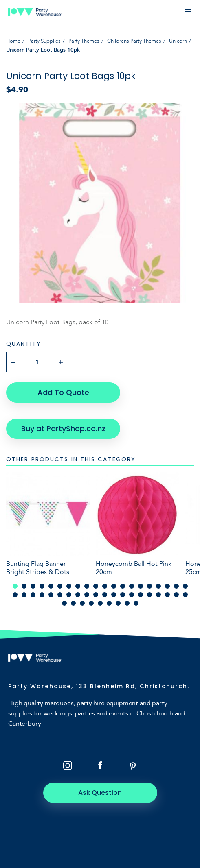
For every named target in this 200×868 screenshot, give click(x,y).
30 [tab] (96, 595)
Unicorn (178, 41)
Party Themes (84, 41)
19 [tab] (176, 586)
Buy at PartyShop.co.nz (63, 429)
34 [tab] (132, 595)
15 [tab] (141, 586)
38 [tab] (167, 595)
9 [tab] (87, 586)
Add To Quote (63, 392)
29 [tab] (87, 595)
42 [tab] (73, 603)
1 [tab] (15, 586)
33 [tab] (123, 595)
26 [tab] (60, 595)
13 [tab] (123, 586)
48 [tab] (127, 603)
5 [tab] (51, 586)
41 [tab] (64, 603)
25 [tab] (51, 595)
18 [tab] (167, 586)
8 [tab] (78, 586)
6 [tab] (60, 586)
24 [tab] (42, 595)
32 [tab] (114, 595)
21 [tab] (15, 595)
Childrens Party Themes (134, 41)
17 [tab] (158, 586)
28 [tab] (78, 595)
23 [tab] (33, 595)
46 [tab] (109, 603)
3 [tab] (33, 586)
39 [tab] (176, 595)
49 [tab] (136, 603)
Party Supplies (44, 41)
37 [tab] (158, 595)
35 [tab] (141, 595)
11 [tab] (105, 586)
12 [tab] (114, 586)
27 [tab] (69, 595)
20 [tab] (185, 586)
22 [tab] (24, 595)
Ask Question (100, 793)
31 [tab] (105, 595)
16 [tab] (149, 586)
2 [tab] (24, 586)
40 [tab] (185, 595)
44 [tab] (91, 603)
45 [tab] (100, 603)
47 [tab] (118, 603)
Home (13, 41)
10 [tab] (96, 586)
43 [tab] (82, 603)
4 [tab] (42, 586)
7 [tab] (69, 586)
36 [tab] (149, 595)
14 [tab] (132, 586)
